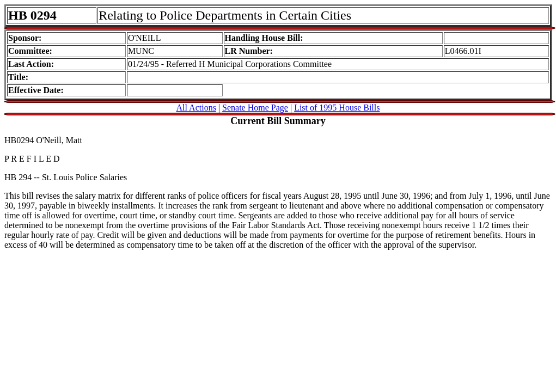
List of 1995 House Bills (337, 108)
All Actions (196, 108)
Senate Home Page (255, 108)
